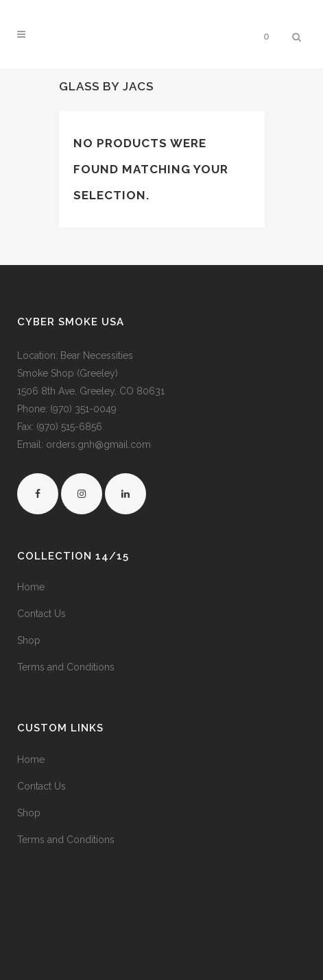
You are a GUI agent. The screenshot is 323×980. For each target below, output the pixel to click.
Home (31, 587)
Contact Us (41, 614)
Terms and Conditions (66, 667)
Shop (29, 640)
